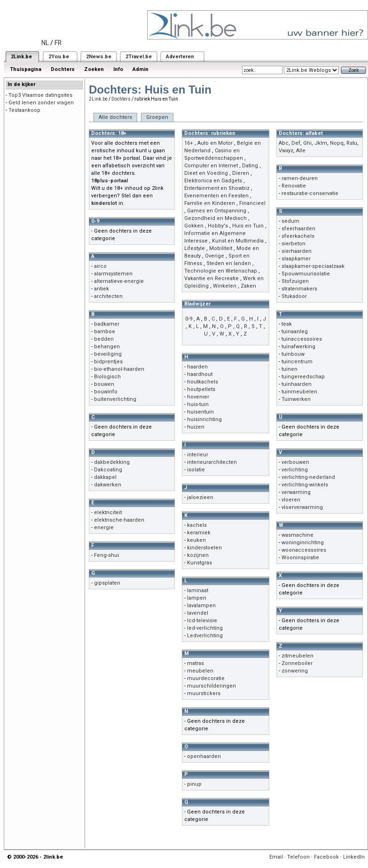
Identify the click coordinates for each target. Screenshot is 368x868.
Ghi (307, 143)
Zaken (248, 286)
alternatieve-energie (119, 281)
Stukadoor (294, 296)
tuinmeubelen (299, 392)
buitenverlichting (115, 399)
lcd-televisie (202, 621)
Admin (141, 69)
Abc (284, 143)
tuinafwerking (298, 347)
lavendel (198, 613)
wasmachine (298, 535)
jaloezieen (200, 497)
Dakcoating (108, 470)
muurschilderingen (211, 686)
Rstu (352, 143)
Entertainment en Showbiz (217, 188)
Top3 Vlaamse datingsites (40, 95)
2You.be (59, 57)
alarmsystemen (113, 274)
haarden (197, 367)
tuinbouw (293, 354)
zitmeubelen (298, 656)
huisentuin (200, 412)
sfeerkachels (298, 236)
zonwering (295, 671)
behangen (107, 347)
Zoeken (94, 69)
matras (196, 663)
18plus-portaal (110, 181)
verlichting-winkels (305, 485)
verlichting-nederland (308, 477)
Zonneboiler (297, 663)
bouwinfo (106, 392)
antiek (102, 289)
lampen (197, 598)
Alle (301, 151)
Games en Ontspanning (217, 211)
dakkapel (105, 477)
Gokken (194, 226)
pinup (194, 784)
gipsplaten (107, 583)
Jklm (321, 143)
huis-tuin (198, 404)
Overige (215, 256)
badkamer (107, 324)
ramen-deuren (300, 178)
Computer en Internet (211, 166)
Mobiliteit (221, 248)
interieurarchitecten (212, 462)
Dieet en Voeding (206, 173)
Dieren (241, 173)
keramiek (199, 533)
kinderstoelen (204, 548)
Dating (250, 166)
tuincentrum (297, 362)
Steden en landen (229, 263)
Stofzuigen (295, 281)
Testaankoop (24, 110)
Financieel (252, 203)
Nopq (337, 143)
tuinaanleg (295, 332)
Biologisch (107, 377)
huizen (196, 427)
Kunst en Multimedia (238, 241)
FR (58, 43)
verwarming (296, 492)
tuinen (290, 369)
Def (296, 143)
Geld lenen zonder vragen (41, 103)
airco (100, 266)
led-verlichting (205, 628)
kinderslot (104, 203)
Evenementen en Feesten (216, 196)
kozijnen (198, 555)
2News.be (99, 57)
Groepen (157, 117)
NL (45, 43)
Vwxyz (286, 151)
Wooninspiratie (300, 558)
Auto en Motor (215, 143)
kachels (197, 525)
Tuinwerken (296, 399)
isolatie (196, 470)
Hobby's (218, 226)
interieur (198, 455)
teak (287, 324)
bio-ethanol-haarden (119, 369)
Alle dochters (115, 117)
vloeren (291, 500)
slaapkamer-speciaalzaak (313, 266)
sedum (290, 221)
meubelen (200, 671)
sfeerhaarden (298, 229)
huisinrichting (204, 419)
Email (276, 857)
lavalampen (201, 606)
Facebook (326, 857)
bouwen (104, 384)
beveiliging (108, 354)
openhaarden (204, 756)
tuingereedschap (303, 377)
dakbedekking (112, 462)
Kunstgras (200, 563)
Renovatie (294, 186)
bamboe (105, 332)
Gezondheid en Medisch (215, 218)
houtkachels (203, 382)
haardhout (200, 374)
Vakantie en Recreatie (211, 278)
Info (118, 69)
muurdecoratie (206, 678)
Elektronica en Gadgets (213, 181)
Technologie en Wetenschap (221, 271)
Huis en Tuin (248, 226)
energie (104, 528)
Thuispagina (26, 69)
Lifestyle (195, 248)
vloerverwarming (302, 507)
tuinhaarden (297, 384)
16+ (189, 143)
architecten (108, 296)
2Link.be (21, 57)
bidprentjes (108, 362)
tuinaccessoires (302, 339)
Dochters (63, 69)
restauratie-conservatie (310, 193)
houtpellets (201, 389)
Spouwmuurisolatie (306, 274)
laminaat (198, 590)
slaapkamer (296, 259)
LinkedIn (354, 857)
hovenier (198, 397)
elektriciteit (108, 512)
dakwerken (108, 485)
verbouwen (295, 462)
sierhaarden (297, 251)
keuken (196, 540)
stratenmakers (299, 289)
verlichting (295, 470)
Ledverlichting (205, 636)
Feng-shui (106, 555)
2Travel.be (139, 57)
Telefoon (298, 857)
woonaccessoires (304, 550)
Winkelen (225, 286)
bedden (104, 339)
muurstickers (204, 693)
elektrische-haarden (119, 520)
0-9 (189, 319)
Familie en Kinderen (210, 203)
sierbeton (294, 244)
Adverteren (180, 57)
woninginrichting (303, 543)
